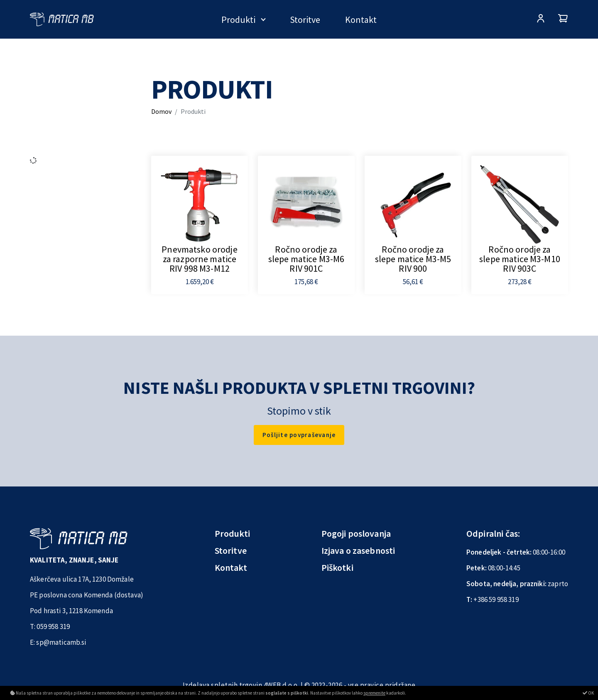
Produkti (238, 20)
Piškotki (337, 567)
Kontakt (361, 20)
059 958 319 (53, 626)
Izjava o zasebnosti (358, 550)
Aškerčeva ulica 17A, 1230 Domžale (82, 579)
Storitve (305, 20)
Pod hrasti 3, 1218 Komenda (71, 611)
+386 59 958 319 (496, 599)
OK (588, 693)
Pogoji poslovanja (356, 533)
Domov (161, 111)
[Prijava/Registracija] (541, 19)
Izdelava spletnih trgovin (223, 685)
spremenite (374, 693)
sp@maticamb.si (61, 642)
